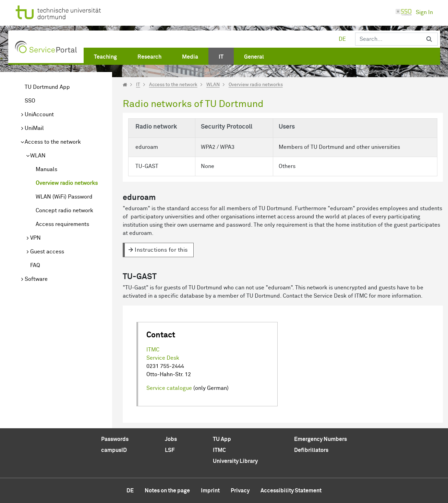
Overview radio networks (67, 183)
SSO (30, 101)
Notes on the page (167, 491)
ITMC (153, 350)
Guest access (47, 252)
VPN (35, 238)
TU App (222, 439)
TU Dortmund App (47, 87)
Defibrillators (311, 450)
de (342, 39)
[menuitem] (105, 56)
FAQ (35, 265)
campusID (114, 450)
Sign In (414, 12)
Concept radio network (64, 211)
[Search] (388, 39)
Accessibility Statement (291, 491)
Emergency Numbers (320, 439)
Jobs (171, 439)
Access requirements (62, 224)
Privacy (240, 491)
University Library (235, 461)
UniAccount (39, 115)
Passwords (115, 439)
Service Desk (163, 358)
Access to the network (53, 142)
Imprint (210, 491)
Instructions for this (161, 250)
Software (36, 279)
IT (138, 85)
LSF (170, 450)
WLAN (38, 156)
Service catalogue (169, 388)
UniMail (34, 128)
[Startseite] (125, 85)
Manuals (46, 169)
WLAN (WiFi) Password (64, 197)
